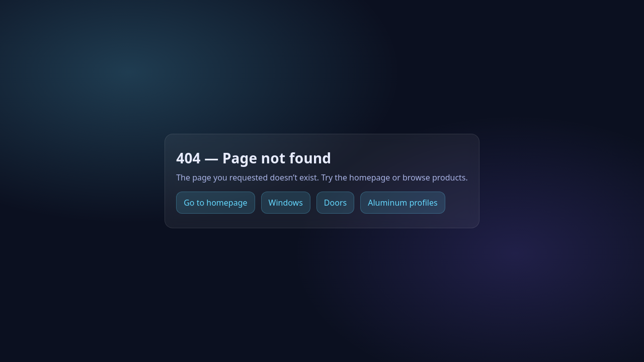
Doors (335, 203)
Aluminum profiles (403, 203)
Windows (286, 203)
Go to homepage (215, 203)
